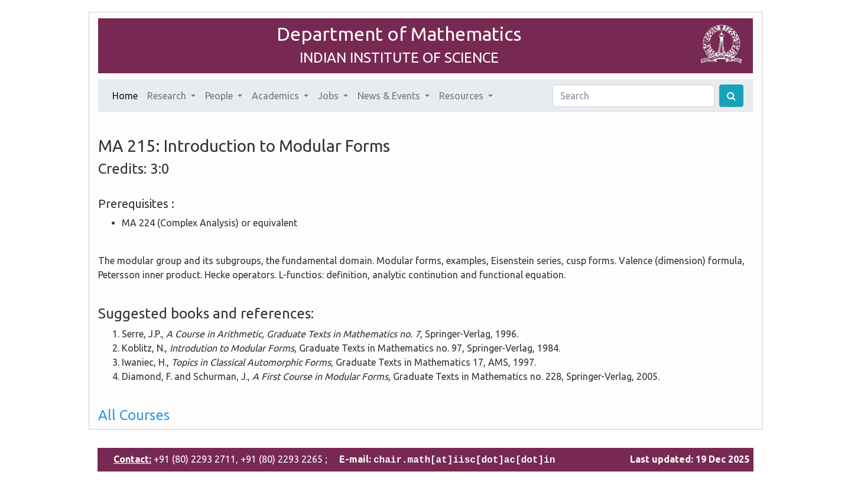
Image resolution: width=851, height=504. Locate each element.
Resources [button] (462, 96)
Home (127, 95)
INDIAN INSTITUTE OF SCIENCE (399, 58)
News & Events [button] (390, 96)
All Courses (134, 415)
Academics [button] (277, 96)
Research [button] (168, 96)
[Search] (634, 96)
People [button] (220, 96)
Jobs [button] (329, 96)
